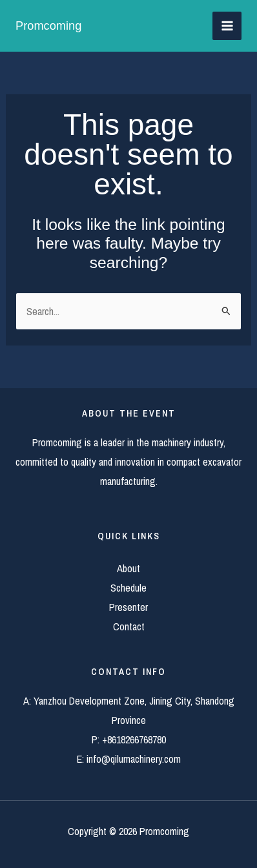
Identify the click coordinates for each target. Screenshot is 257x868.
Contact (129, 626)
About (128, 568)
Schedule (128, 588)
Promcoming (48, 26)
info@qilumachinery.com (134, 759)
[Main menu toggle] (227, 26)
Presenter (128, 607)
